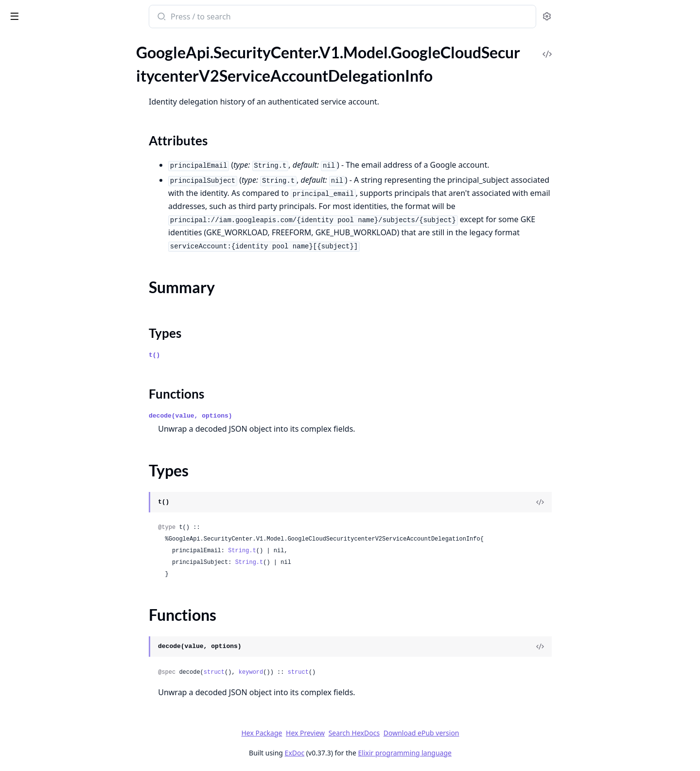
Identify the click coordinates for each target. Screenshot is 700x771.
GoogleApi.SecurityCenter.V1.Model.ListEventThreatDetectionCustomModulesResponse (69, 527)
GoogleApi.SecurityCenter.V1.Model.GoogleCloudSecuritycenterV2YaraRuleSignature (69, 212)
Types (27, 117)
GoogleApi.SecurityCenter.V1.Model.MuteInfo (69, 710)
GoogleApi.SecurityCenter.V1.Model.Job (69, 369)
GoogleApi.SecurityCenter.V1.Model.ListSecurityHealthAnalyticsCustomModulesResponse (69, 619)
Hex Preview (378, 733)
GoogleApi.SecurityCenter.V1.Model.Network (69, 724)
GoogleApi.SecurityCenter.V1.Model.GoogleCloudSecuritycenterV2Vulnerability (69, 199)
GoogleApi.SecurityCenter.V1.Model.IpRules (69, 356)
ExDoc (367, 753)
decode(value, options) (263, 416)
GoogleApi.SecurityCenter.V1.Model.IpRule (69, 343)
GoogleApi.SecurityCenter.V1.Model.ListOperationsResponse (69, 592)
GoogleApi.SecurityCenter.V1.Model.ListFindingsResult (69, 553)
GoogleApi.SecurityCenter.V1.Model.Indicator (69, 330)
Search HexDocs (427, 733)
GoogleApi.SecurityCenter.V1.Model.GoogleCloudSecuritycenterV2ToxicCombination (69, 185)
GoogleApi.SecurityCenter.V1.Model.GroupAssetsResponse (69, 238)
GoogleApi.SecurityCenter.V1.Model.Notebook (69, 763)
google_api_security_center (65, 12)
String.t (315, 551)
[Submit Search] (234, 18)
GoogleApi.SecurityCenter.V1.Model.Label (69, 409)
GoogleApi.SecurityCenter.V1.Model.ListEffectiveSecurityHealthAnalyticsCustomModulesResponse (69, 514)
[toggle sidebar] (133, 16)
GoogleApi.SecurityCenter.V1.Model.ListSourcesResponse (69, 632)
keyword (323, 672)
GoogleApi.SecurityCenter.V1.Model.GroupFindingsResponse (69, 264)
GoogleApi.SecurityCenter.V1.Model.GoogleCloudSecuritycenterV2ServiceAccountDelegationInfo (69, 77)
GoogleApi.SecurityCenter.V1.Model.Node (69, 737)
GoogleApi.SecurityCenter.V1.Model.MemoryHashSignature (69, 684)
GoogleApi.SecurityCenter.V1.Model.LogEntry (69, 671)
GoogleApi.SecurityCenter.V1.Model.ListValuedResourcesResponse (69, 645)
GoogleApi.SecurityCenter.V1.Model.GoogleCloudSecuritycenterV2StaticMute (69, 146)
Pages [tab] (17, 42)
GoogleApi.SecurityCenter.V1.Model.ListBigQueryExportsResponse (69, 461)
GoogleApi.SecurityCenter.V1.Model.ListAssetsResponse (69, 422)
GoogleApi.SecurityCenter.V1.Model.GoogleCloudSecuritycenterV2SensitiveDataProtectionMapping (69, 63)
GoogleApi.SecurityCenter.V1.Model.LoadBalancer (69, 658)
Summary (33, 105)
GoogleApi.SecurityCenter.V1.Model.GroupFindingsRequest (69, 251)
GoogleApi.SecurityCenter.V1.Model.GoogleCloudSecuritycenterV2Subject (69, 159)
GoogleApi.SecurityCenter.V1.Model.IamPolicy (69, 317)
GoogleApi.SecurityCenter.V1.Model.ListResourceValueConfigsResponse (69, 605)
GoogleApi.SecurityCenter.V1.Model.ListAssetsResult (69, 435)
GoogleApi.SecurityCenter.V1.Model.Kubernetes (69, 395)
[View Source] (613, 502)
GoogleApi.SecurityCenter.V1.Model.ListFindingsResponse (69, 540)
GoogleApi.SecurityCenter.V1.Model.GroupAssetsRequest (69, 225)
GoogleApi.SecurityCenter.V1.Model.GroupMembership (69, 277)
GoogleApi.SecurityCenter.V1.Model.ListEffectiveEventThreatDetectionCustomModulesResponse (69, 500)
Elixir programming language (477, 753)
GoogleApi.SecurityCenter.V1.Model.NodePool (69, 750)
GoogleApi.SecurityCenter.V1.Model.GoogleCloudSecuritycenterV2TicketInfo (69, 172)
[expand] (136, 52)
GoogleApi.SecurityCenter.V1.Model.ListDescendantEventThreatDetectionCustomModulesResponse (69, 474)
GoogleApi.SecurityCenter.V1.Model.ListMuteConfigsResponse (69, 566)
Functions (34, 129)
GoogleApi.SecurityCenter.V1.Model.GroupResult (69, 290)
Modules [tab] (59, 42)
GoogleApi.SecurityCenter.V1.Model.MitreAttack (69, 697)
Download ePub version (494, 733)
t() (227, 355)
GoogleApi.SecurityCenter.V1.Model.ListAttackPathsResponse (69, 448)
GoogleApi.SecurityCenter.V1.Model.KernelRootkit (69, 382)
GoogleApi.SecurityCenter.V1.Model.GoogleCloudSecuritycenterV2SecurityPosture (69, 50)
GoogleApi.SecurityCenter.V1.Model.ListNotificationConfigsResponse (69, 579)
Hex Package (334, 733)
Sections (31, 94)
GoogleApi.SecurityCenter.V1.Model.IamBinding (69, 304)
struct (287, 672)
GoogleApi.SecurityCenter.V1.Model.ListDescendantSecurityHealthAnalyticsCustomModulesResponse (69, 487)
